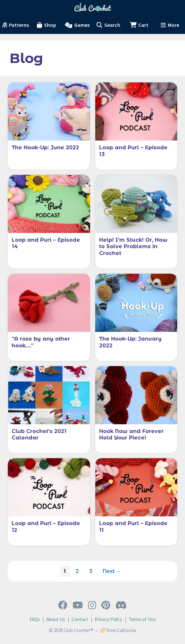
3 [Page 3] (92, 570)
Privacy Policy (108, 619)
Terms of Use (142, 619)
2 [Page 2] (79, 570)
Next (112, 571)
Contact (80, 619)
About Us (56, 619)
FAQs (35, 619)
